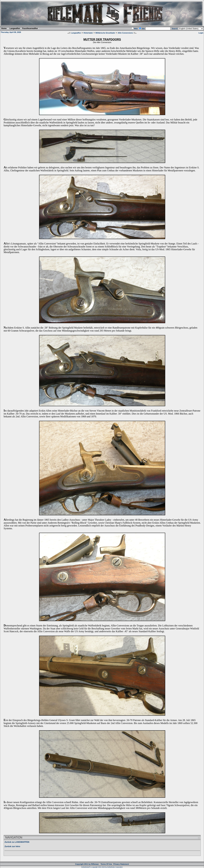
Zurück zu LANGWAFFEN (17, 842)
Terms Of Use (106, 864)
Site (143, 29)
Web (136, 29)
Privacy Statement (121, 864)
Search (175, 29)
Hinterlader (88, 33)
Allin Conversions (125, 33)
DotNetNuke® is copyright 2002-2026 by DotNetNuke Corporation (102, 867)
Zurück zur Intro (12, 846)
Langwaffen (76, 33)
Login (201, 33)
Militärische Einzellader (105, 33)
